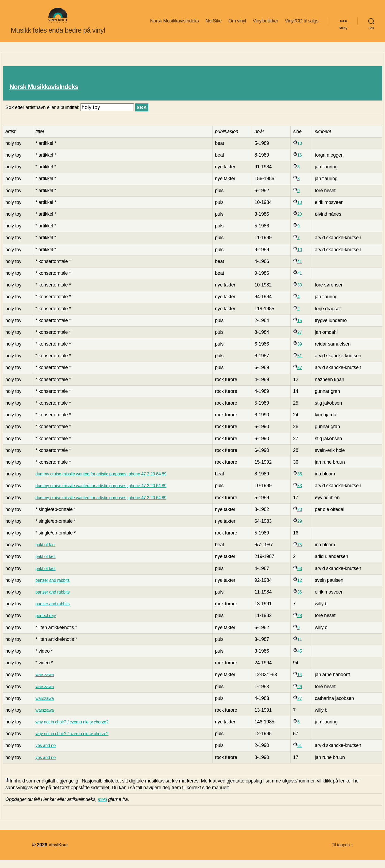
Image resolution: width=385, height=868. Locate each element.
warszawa (44, 683)
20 (304, 222)
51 (304, 364)
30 (304, 293)
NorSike (213, 25)
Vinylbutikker (265, 25)
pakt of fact (45, 553)
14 (304, 683)
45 (304, 659)
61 (304, 753)
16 (304, 163)
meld (103, 807)
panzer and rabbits (53, 588)
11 (304, 647)
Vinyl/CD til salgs (302, 25)
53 (304, 494)
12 (304, 588)
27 (304, 340)
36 (304, 482)
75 (304, 553)
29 (304, 529)
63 (304, 576)
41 (304, 269)
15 (304, 328)
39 (304, 352)
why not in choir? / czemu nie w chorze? (75, 730)
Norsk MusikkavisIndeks (174, 25)
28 (304, 623)
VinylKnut (59, 853)
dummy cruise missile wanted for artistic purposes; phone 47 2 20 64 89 (108, 482)
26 (304, 695)
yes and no (45, 753)
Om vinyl (237, 25)
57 (304, 375)
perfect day (45, 623)
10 (304, 151)
